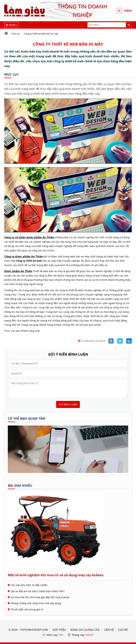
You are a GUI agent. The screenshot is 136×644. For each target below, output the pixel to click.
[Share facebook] (111, 341)
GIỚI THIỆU (59, 630)
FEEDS (128, 11)
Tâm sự (16, 34)
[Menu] (11, 25)
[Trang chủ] (6, 33)
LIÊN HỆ (109, 630)
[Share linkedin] (129, 341)
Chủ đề (123, 630)
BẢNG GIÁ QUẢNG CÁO (85, 630)
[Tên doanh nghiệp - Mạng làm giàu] (68, 472)
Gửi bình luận (68, 404)
